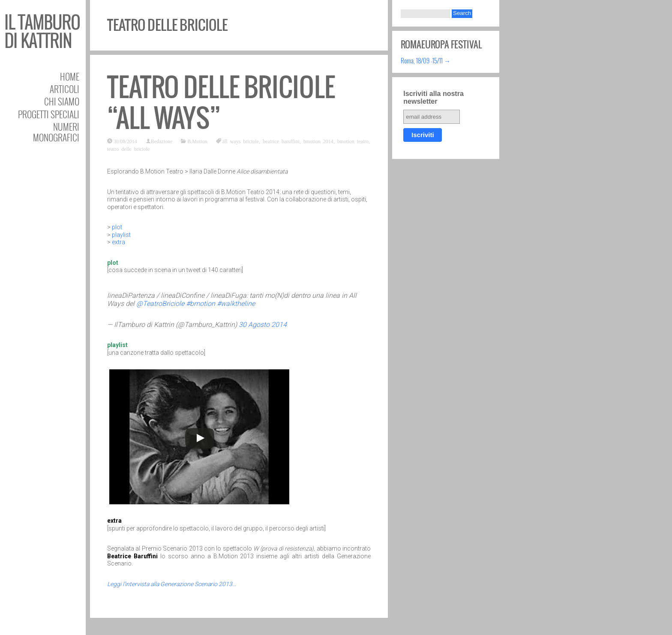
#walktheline (236, 304)
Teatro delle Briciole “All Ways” (221, 103)
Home (70, 76)
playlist (121, 235)
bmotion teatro (353, 141)
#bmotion (201, 304)
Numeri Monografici (56, 132)
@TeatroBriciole (160, 304)
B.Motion (197, 141)
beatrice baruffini (281, 141)
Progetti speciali (49, 114)
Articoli (64, 89)
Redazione (162, 141)
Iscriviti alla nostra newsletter (433, 97)
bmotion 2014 (318, 141)
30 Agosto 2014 (263, 325)
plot (117, 227)
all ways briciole (241, 141)
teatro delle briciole (128, 149)
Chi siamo (62, 101)
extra (118, 242)
